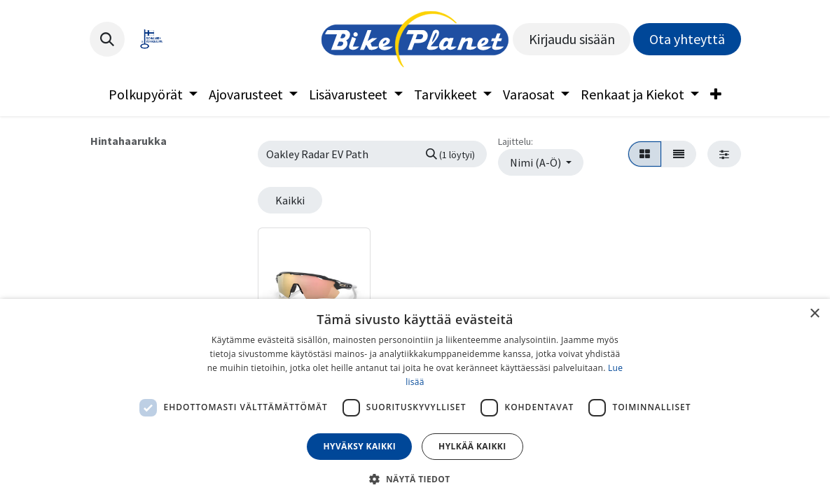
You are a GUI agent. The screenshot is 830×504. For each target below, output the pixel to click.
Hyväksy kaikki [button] (359, 446)
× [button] (814, 314)
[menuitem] (153, 94)
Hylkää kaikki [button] (472, 446)
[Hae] (450, 154)
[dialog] (415, 401)
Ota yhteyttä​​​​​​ (687, 39)
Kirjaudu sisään (572, 39)
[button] (107, 39)
